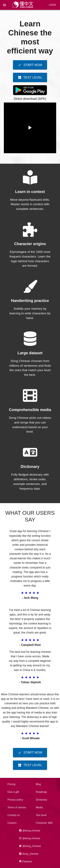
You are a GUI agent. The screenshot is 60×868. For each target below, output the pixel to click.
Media (39, 807)
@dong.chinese (30, 831)
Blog (38, 784)
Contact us (13, 815)
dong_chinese (29, 854)
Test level (41, 815)
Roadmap (41, 792)
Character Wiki (44, 823)
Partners (26, 861)
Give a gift (13, 792)
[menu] (4, 5)
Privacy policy (15, 800)
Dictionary (42, 800)
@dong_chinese (30, 846)
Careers (12, 823)
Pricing (11, 784)
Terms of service (17, 807)
